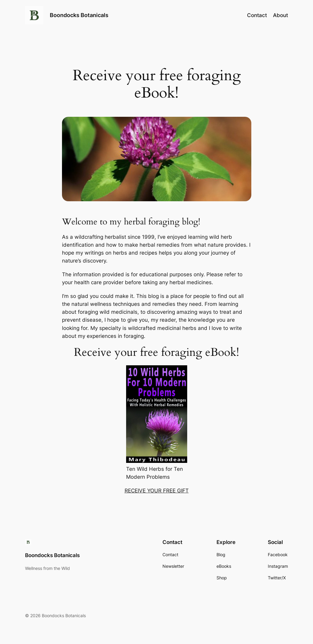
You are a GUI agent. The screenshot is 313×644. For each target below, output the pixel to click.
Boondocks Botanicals (79, 15)
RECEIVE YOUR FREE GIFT (157, 491)
